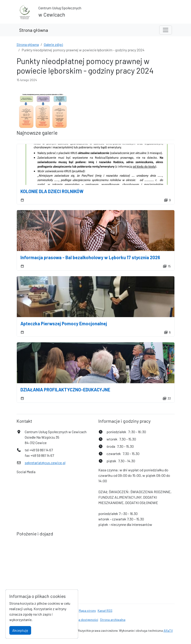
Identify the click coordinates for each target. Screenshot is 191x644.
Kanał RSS (105, 610)
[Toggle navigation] (166, 30)
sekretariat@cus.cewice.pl (45, 463)
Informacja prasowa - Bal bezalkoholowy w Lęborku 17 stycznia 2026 (90, 257)
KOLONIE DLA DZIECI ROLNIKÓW (52, 191)
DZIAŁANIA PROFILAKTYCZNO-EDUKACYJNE (65, 390)
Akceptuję (20, 630)
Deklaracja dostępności (82, 620)
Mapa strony (87, 610)
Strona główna (34, 30)
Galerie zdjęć (53, 44)
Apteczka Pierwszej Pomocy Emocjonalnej (64, 323)
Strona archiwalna (113, 620)
